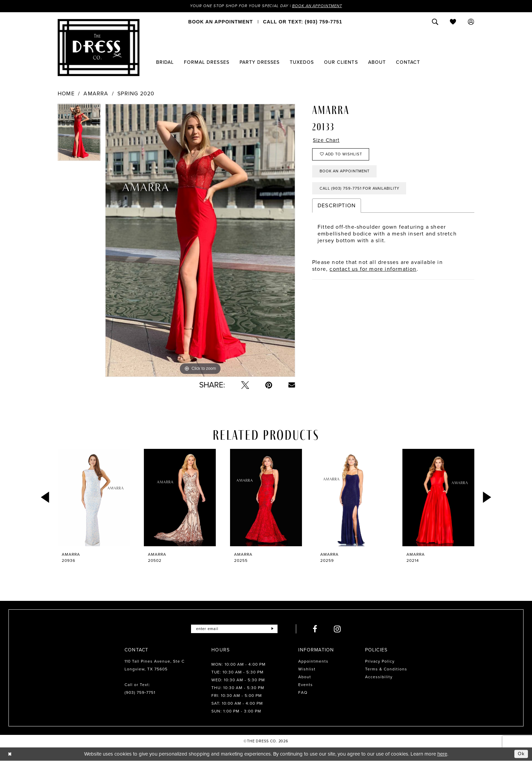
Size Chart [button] (327, 141)
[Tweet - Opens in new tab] (245, 385)
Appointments (313, 662)
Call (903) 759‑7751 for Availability (362, 192)
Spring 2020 (136, 94)
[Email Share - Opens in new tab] (292, 385)
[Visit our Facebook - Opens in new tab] (317, 629)
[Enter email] (234, 629)
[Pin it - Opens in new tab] (269, 385)
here (442, 754)
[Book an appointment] (221, 22)
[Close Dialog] (10, 754)
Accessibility (379, 677)
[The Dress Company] (99, 48)
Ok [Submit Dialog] (521, 754)
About (305, 677)
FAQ (303, 693)
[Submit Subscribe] (274, 629)
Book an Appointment (320, 6)
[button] (471, 22)
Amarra (96, 94)
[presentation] (94, 498)
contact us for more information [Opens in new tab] (373, 273)
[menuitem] (221, 22)
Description (337, 209)
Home (66, 94)
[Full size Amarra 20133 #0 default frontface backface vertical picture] (200, 241)
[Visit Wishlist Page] (453, 22)
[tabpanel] (79, 135)
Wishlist (307, 669)
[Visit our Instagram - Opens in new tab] (339, 629)
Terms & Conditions (386, 669)
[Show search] (435, 22)
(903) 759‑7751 (140, 693)
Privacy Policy (380, 662)
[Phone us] (302, 22)
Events (306, 685)
